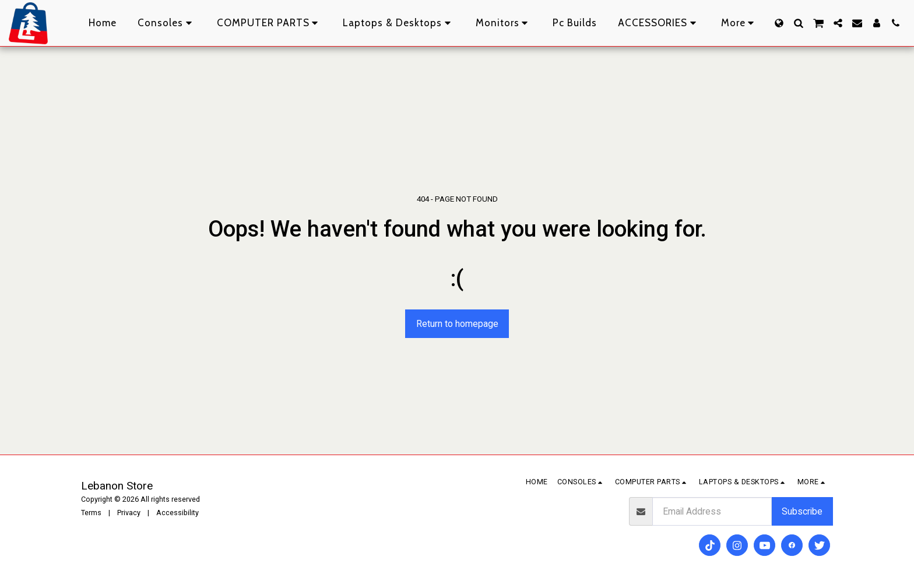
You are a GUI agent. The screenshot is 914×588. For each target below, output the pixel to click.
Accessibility (177, 513)
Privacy (129, 513)
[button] (798, 23)
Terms (91, 513)
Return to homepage (457, 324)
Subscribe (802, 511)
